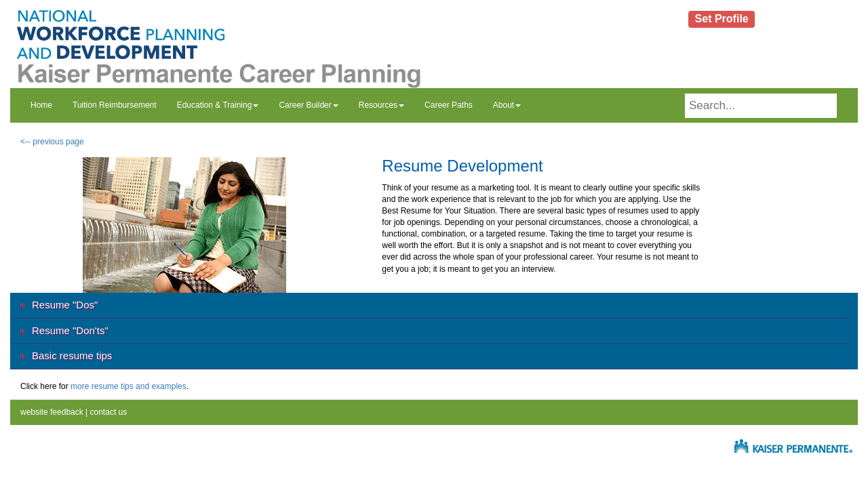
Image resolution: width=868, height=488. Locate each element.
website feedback (52, 412)
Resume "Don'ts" (70, 330)
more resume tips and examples (129, 386)
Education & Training (218, 105)
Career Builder (308, 105)
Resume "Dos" (65, 305)
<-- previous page (52, 142)
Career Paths (449, 105)
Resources (381, 105)
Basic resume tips (72, 355)
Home (41, 105)
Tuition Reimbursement (115, 105)
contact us (107, 412)
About (507, 105)
